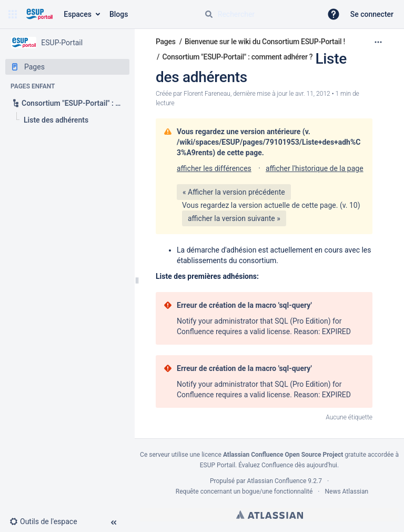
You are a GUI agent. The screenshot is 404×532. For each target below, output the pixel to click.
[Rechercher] (209, 14)
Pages (166, 42)
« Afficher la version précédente (234, 192)
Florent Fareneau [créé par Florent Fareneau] (207, 94)
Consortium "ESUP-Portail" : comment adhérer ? (237, 57)
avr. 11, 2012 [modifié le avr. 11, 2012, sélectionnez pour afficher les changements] (312, 94)
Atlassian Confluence (276, 481)
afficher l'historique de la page (315, 168)
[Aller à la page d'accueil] (39, 14)
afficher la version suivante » (234, 218)
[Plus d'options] (378, 42)
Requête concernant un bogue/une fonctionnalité (244, 491)
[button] (13, 14)
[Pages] (67, 67)
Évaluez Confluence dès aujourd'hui (288, 465)
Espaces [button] (78, 14)
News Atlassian (347, 491)
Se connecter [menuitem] (372, 14)
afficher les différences (214, 168)
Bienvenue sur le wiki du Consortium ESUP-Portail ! (265, 42)
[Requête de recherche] (259, 14)
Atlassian (270, 515)
